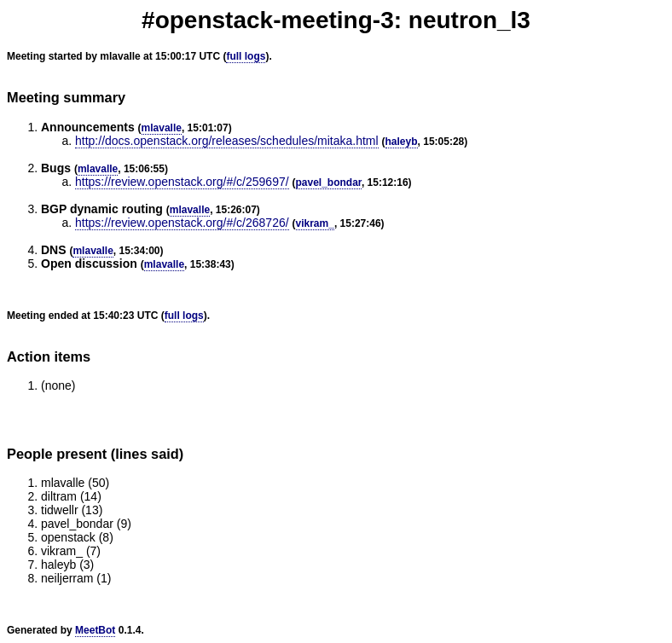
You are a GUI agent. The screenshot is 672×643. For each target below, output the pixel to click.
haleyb (402, 142)
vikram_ (315, 223)
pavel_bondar (329, 182)
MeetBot (95, 630)
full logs (246, 56)
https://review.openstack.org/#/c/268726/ (182, 223)
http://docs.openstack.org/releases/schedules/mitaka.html (227, 141)
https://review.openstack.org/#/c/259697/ (182, 182)
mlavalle (162, 128)
